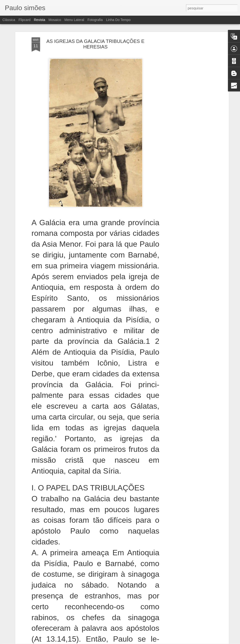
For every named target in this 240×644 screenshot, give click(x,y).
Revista (39, 20)
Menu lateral (74, 20)
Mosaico (55, 20)
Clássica (9, 20)
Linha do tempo (118, 20)
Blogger (139, 641)
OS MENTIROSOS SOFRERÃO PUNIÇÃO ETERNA (120, 584)
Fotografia (95, 20)
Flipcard (25, 20)
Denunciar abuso (155, 641)
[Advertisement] (186, 47)
